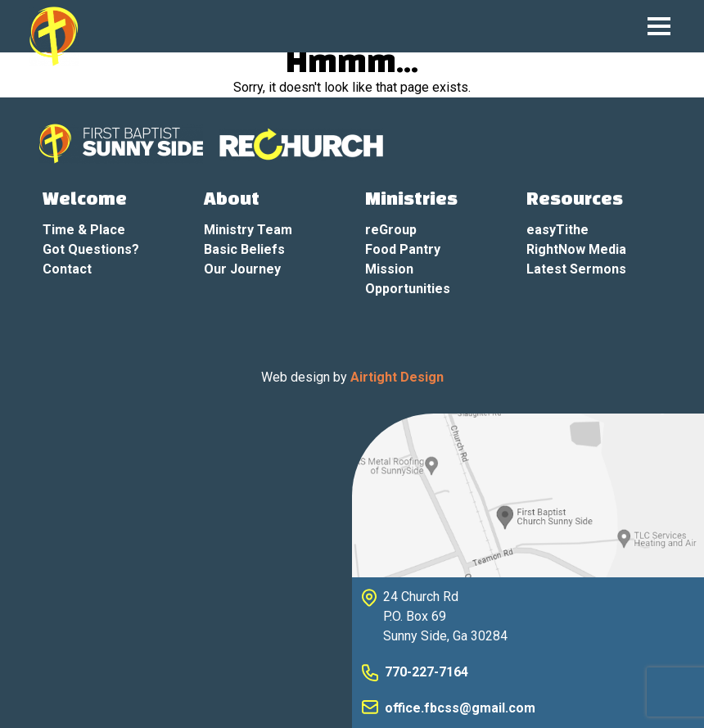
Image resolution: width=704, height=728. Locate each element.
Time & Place (84, 230)
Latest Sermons (576, 269)
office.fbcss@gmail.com (460, 708)
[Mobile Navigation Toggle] (659, 26)
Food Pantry (403, 249)
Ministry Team (248, 230)
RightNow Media (576, 249)
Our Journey (242, 269)
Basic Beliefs (244, 249)
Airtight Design (397, 377)
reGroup (391, 230)
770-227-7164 (426, 672)
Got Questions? (91, 249)
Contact (67, 269)
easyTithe (557, 230)
